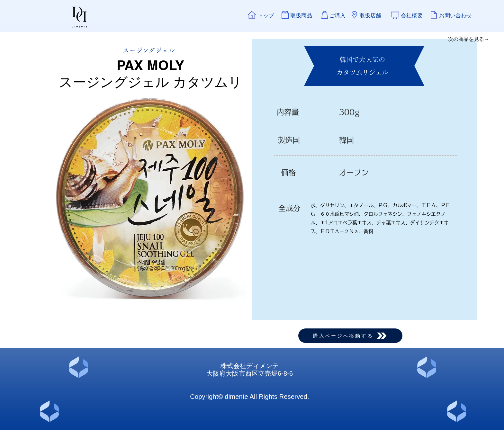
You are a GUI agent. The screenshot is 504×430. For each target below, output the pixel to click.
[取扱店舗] (370, 15)
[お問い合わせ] (455, 15)
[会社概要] (412, 15)
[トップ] (266, 15)
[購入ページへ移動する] (350, 336)
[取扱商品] (301, 15)
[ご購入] (337, 15)
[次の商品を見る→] (468, 39)
